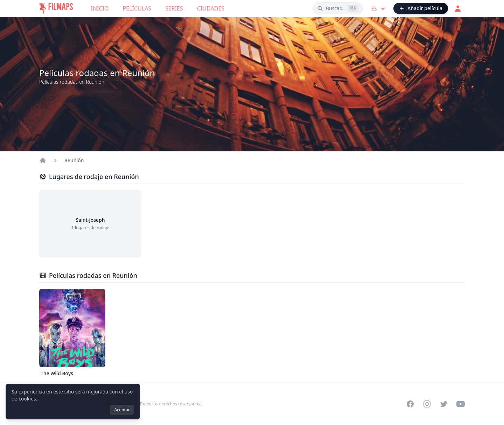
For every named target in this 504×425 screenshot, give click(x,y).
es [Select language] (379, 9)
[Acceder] (458, 8)
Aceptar (122, 410)
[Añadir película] (421, 8)
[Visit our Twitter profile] (444, 404)
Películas (137, 8)
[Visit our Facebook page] (410, 404)
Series (174, 8)
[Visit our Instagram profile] (427, 404)
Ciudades (211, 8)
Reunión (74, 160)
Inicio (100, 8)
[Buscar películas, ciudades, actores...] (338, 8)
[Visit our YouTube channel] (461, 404)
